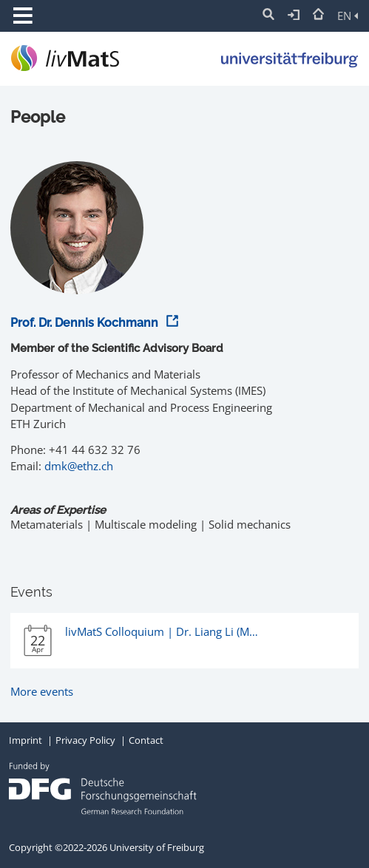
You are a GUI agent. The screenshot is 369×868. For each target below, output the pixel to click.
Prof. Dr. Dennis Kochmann (92, 323)
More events (42, 691)
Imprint (26, 740)
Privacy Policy (85, 740)
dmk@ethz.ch (79, 466)
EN (348, 16)
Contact (146, 740)
